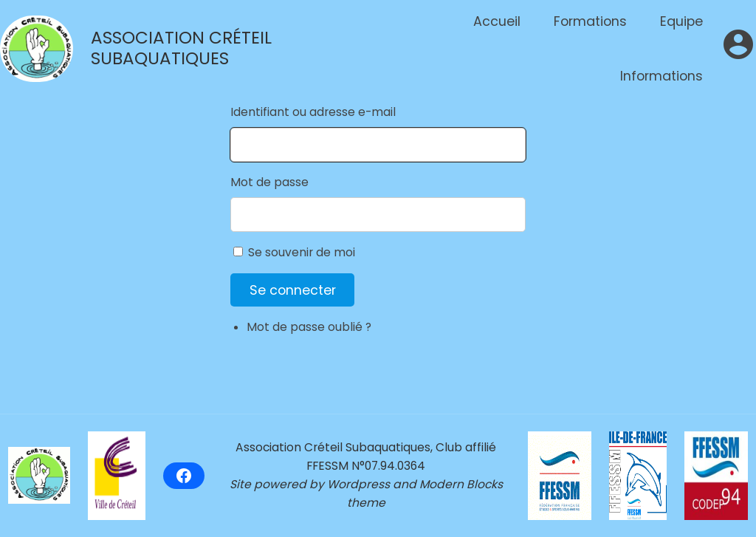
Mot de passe (269, 182)
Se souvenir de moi (302, 252)
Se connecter (293, 290)
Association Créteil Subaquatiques (181, 48)
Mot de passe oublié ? (309, 327)
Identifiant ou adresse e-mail (313, 112)
